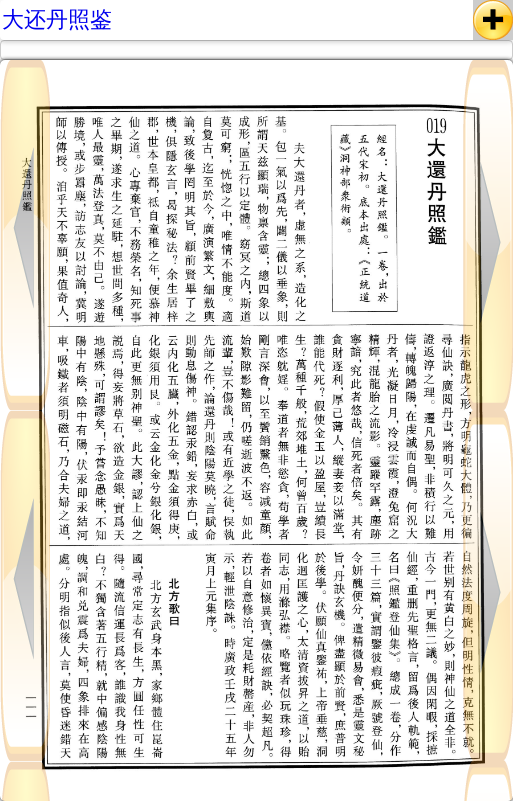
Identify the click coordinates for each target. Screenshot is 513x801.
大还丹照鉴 (57, 19)
